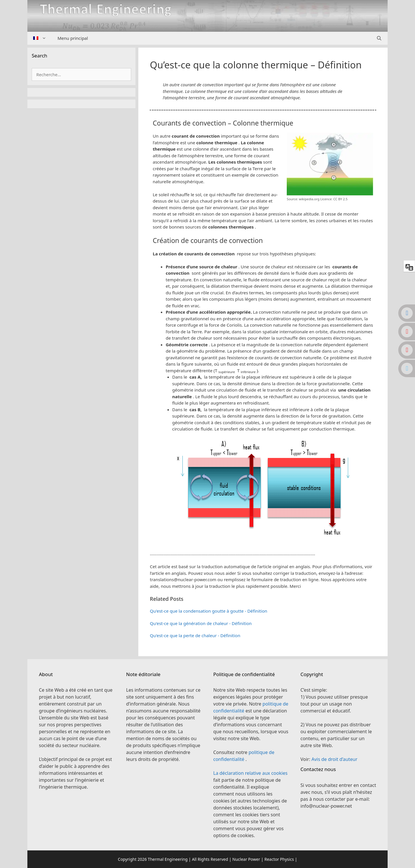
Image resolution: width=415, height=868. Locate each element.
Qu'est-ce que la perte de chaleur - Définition (195, 635)
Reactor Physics (279, 859)
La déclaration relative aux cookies (250, 773)
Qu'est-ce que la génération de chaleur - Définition (201, 623)
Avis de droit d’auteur (334, 759)
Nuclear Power (246, 859)
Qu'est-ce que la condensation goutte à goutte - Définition (209, 611)
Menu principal (73, 38)
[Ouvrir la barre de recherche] (379, 38)
